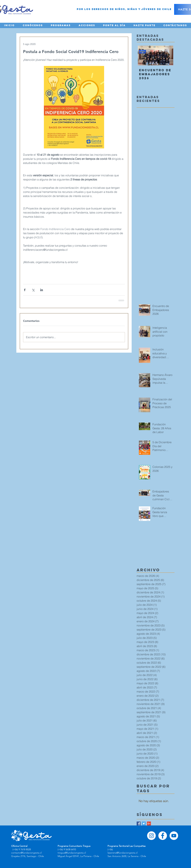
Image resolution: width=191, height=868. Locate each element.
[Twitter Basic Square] (144, 823)
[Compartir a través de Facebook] (25, 290)
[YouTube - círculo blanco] (174, 836)
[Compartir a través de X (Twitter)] (33, 290)
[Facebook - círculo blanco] (163, 836)
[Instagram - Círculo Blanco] (151, 836)
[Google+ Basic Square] (149, 823)
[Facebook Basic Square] (139, 823)
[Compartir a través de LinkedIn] (42, 290)
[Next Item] (168, 56)
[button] (33, 25)
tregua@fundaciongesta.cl (72, 853)
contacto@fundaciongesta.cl (26, 853)
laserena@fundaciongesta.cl (123, 853)
